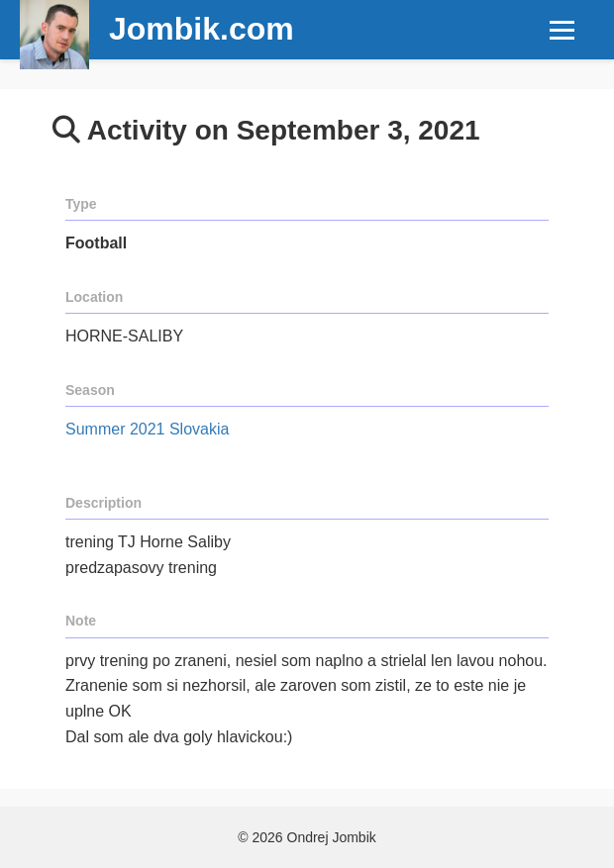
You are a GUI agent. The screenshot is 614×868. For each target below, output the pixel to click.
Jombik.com (202, 29)
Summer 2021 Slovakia (147, 429)
